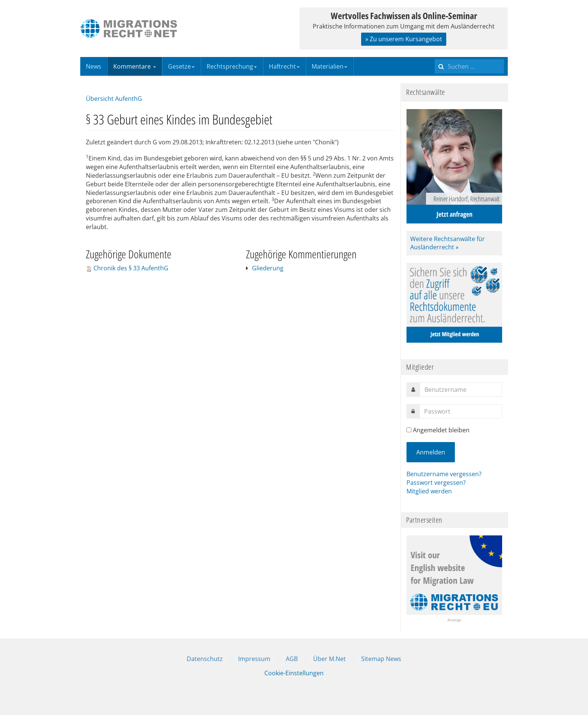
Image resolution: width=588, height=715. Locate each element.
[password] (461, 411)
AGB (292, 659)
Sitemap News (381, 659)
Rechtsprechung (232, 66)
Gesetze (181, 66)
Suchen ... (435, 57)
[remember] (409, 430)
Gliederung (268, 268)
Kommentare (135, 66)
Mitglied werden (429, 491)
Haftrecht (284, 66)
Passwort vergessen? (436, 483)
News (94, 66)
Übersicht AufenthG (114, 99)
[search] (469, 66)
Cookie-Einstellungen (294, 673)
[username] (461, 390)
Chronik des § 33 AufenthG (131, 268)
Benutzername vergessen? (444, 474)
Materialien (329, 66)
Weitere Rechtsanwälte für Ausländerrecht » (448, 243)
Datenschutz (205, 659)
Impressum (254, 659)
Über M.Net (329, 659)
